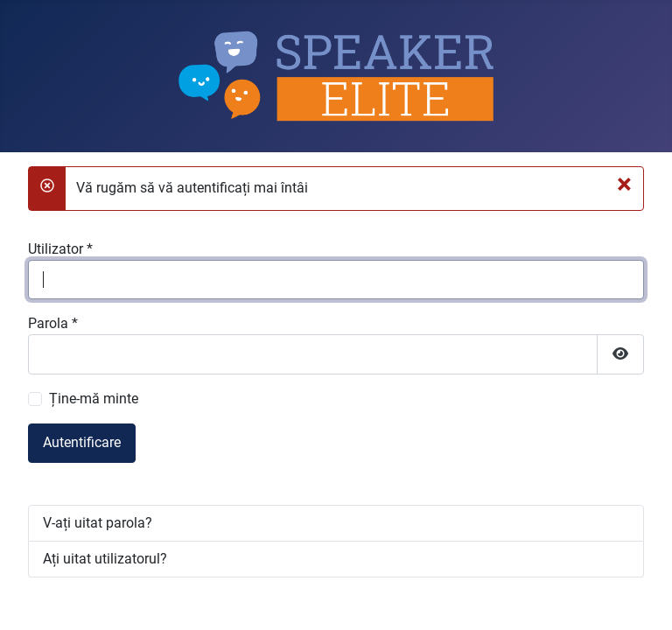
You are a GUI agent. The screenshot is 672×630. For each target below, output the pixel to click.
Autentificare (82, 442)
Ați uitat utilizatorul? (105, 559)
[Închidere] (624, 184)
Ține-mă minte (94, 399)
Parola (53, 323)
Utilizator (60, 249)
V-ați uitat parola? (98, 523)
